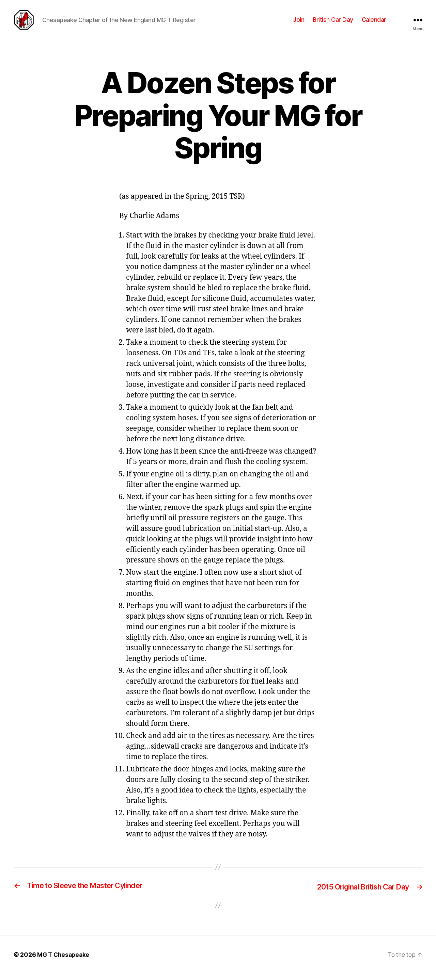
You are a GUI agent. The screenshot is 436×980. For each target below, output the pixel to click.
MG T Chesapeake (64, 961)
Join (299, 23)
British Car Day (333, 23)
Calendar (374, 23)
